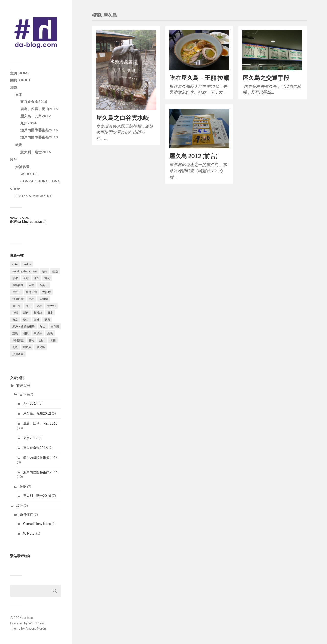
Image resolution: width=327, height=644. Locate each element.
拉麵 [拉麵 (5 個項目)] (15, 313)
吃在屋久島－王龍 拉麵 (199, 78)
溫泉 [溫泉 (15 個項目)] (47, 319)
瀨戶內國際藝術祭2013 (39, 137)
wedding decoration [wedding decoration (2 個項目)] (24, 271)
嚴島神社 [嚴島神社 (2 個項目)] (18, 285)
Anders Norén (36, 628)
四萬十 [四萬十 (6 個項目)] (44, 285)
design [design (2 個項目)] (27, 264)
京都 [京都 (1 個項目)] (15, 278)
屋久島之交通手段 (266, 78)
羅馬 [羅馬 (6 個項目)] (50, 333)
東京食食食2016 (34, 102)
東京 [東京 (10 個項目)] (15, 319)
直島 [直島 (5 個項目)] (15, 333)
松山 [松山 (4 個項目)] (26, 319)
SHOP (15, 189)
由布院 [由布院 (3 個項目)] (55, 326)
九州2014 (29, 123)
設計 (14, 160)
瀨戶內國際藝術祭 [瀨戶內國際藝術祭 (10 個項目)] (24, 326)
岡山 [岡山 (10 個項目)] (29, 306)
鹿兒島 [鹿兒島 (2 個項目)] (41, 347)
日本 (19, 95)
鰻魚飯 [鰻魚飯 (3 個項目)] (27, 347)
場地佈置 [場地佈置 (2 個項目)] (31, 292)
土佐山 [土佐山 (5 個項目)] (16, 292)
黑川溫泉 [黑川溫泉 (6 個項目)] (18, 354)
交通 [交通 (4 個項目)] (55, 271)
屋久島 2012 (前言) (194, 156)
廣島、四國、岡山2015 (39, 109)
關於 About (21, 80)
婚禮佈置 (22, 167)
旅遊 (14, 87)
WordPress (37, 623)
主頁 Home (20, 73)
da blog (28, 618)
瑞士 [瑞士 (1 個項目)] (43, 326)
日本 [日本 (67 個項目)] (50, 313)
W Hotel (29, 174)
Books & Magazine (34, 196)
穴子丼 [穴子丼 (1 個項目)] (38, 333)
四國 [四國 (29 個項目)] (31, 285)
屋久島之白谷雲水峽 (122, 118)
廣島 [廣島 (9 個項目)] (39, 306)
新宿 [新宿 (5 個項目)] (26, 313)
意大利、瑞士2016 (36, 152)
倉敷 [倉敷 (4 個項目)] (26, 278)
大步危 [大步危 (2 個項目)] (46, 292)
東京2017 (30, 438)
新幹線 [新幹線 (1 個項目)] (38, 313)
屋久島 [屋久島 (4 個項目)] (16, 306)
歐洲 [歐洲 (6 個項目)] (37, 319)
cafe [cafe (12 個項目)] (15, 264)
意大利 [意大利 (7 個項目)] (51, 306)
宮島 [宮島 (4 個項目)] (31, 299)
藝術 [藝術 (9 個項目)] (31, 340)
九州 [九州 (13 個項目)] (44, 271)
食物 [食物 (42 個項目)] (53, 340)
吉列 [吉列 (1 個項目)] (47, 278)
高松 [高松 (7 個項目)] (15, 347)
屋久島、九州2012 (36, 116)
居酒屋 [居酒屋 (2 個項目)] (44, 299)
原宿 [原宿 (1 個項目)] (37, 278)
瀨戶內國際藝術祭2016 (39, 130)
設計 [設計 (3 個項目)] (42, 340)
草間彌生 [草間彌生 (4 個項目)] (18, 340)
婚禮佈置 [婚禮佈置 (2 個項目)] (18, 299)
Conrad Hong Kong (40, 181)
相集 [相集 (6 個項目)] (26, 333)
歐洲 (19, 145)
